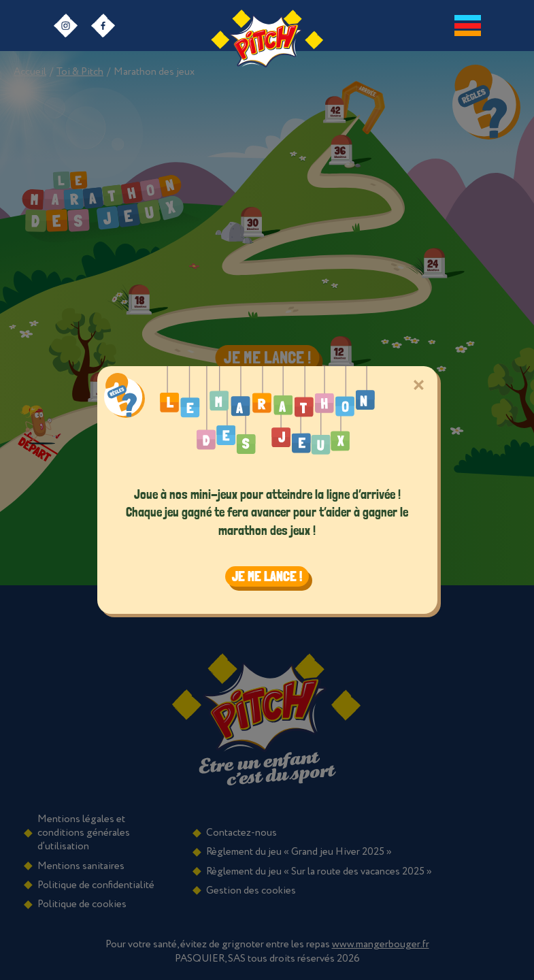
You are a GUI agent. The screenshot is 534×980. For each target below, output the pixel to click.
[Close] (419, 385)
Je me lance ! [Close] (267, 576)
